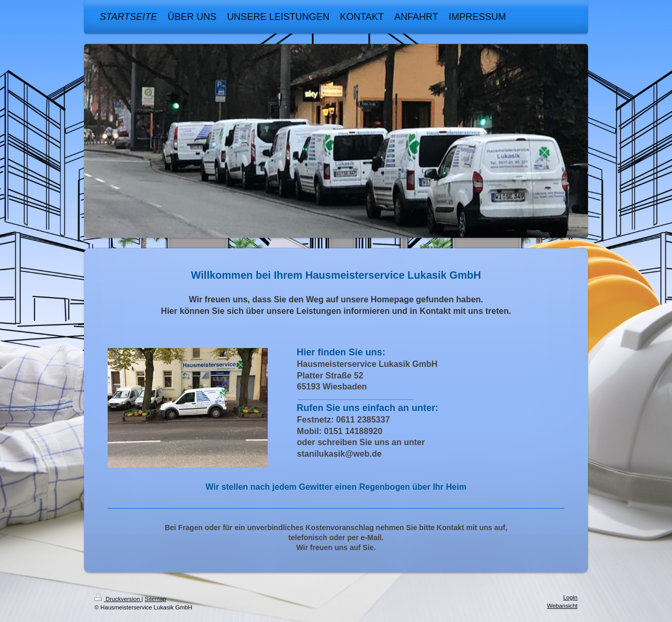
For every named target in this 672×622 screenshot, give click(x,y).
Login (570, 597)
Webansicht (562, 606)
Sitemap (156, 599)
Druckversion (118, 599)
